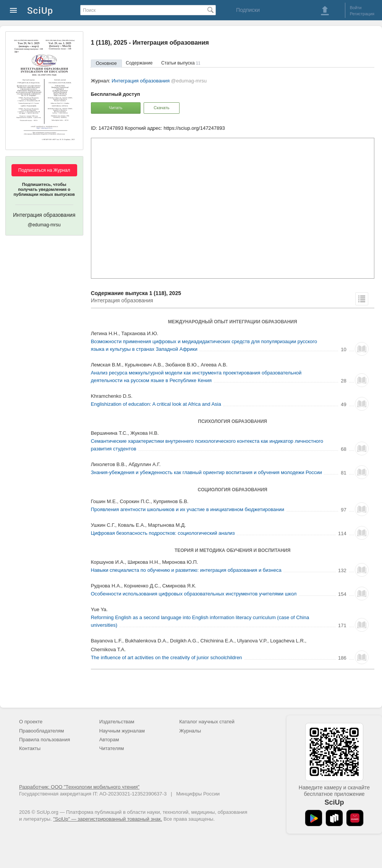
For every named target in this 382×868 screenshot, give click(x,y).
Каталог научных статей (207, 722)
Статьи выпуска (181, 63)
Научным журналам (122, 731)
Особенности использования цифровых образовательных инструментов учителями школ (194, 594)
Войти (356, 8)
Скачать (161, 108)
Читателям (112, 748)
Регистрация (362, 14)
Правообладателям (41, 731)
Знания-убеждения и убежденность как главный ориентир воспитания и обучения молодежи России (206, 472)
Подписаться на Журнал (44, 170)
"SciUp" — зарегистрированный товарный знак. (108, 819)
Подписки (248, 10)
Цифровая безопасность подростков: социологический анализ (163, 533)
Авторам (109, 740)
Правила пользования (45, 740)
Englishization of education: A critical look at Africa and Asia (156, 404)
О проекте (31, 722)
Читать (116, 108)
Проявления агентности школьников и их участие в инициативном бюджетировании (188, 509)
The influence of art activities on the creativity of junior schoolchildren (167, 657)
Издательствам (117, 722)
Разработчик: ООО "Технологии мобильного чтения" (79, 787)
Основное (106, 63)
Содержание (139, 63)
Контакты (30, 748)
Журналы (190, 731)
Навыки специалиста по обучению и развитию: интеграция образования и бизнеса (186, 570)
